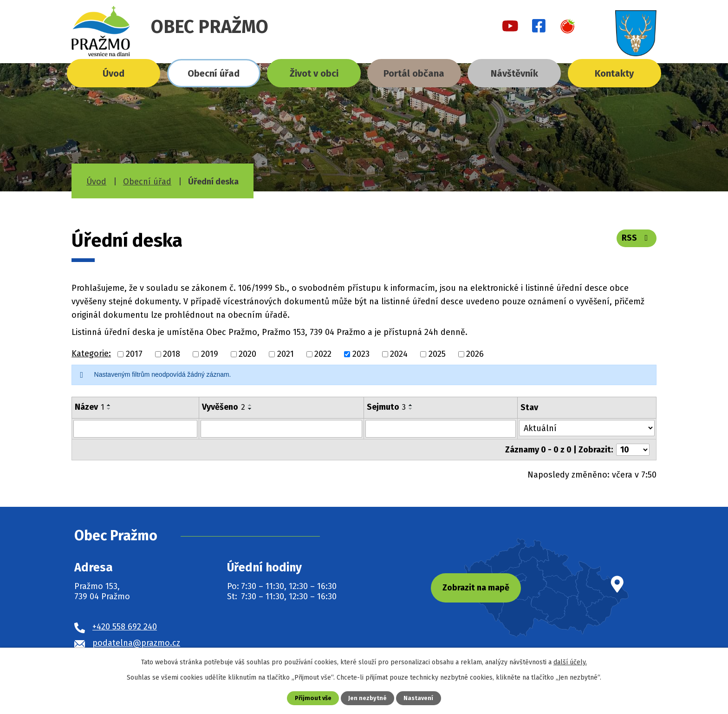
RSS (637, 238)
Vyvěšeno (224, 407)
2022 (323, 354)
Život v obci (314, 73)
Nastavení (418, 698)
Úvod (114, 73)
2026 (475, 354)
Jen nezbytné (367, 698)
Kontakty (614, 73)
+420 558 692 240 (125, 626)
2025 (437, 354)
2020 (247, 354)
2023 (361, 354)
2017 (134, 354)
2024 (399, 354)
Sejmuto (386, 407)
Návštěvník (514, 73)
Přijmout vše (313, 698)
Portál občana (414, 73)
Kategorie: (91, 354)
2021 (286, 354)
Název (89, 407)
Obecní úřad (214, 73)
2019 (210, 354)
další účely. (570, 662)
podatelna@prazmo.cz (136, 642)
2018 (172, 354)
